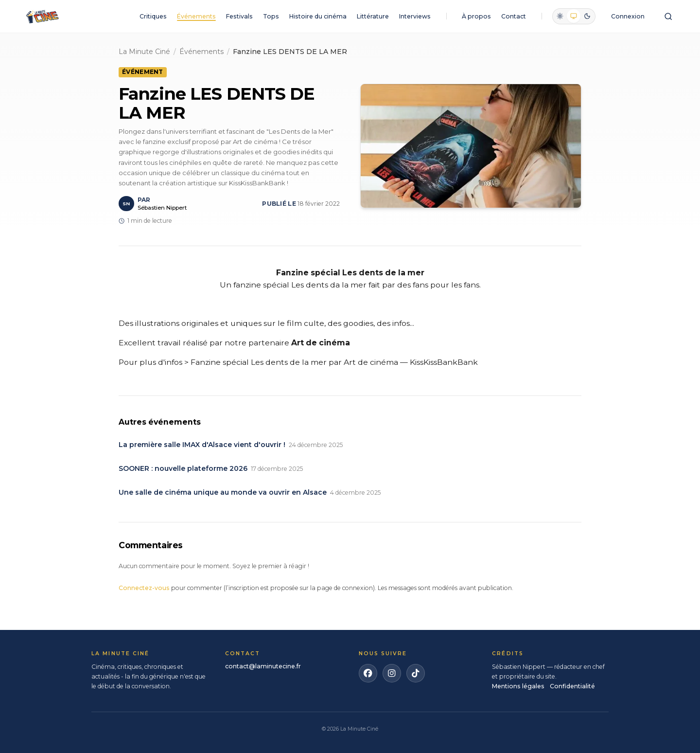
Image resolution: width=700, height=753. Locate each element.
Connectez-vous (144, 588)
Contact (514, 16)
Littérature (373, 16)
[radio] (560, 16)
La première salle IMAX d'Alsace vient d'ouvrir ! (202, 445)
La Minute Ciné (144, 52)
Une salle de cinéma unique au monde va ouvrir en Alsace (223, 492)
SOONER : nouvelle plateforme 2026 (183, 468)
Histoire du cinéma (318, 16)
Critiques (153, 16)
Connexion (628, 16)
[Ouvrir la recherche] (668, 16)
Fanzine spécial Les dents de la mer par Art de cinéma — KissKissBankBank (334, 362)
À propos (476, 16)
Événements (196, 16)
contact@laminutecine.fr (263, 666)
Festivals (239, 16)
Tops (271, 16)
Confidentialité (572, 686)
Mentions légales (518, 686)
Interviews (415, 16)
